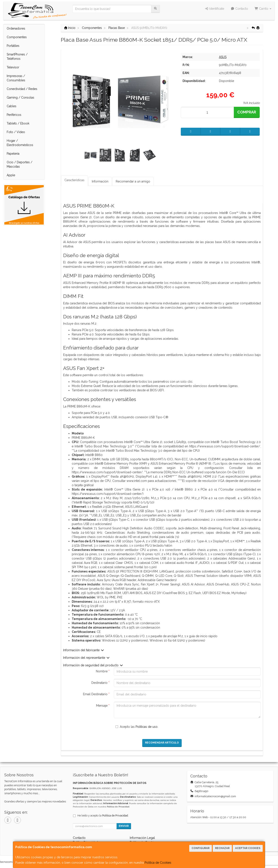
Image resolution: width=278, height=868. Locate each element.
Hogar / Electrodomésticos (20, 143)
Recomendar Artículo (162, 743)
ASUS (223, 57)
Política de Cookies (158, 863)
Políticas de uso (147, 727)
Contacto (239, 9)
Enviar (124, 826)
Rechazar (222, 848)
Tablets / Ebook (18, 123)
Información (100, 181)
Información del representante (87, 658)
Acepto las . (139, 727)
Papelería (13, 154)
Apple (11, 175)
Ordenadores (16, 28)
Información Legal (142, 838)
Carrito (263, 9)
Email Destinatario (96, 694)
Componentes (17, 37)
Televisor (13, 67)
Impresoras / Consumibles (16, 78)
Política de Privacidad (118, 807)
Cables (12, 106)
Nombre (103, 671)
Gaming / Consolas (20, 97)
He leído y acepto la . (103, 815)
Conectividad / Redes (22, 89)
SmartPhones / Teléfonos (17, 57)
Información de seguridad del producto (93, 665)
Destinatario (100, 683)
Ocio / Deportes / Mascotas (20, 164)
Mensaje (103, 706)
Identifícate (215, 9)
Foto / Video (16, 132)
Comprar (247, 112)
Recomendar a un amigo (133, 181)
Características (74, 180)
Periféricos (14, 115)
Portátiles (13, 46)
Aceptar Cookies (248, 848)
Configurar (201, 848)
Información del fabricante (84, 650)
